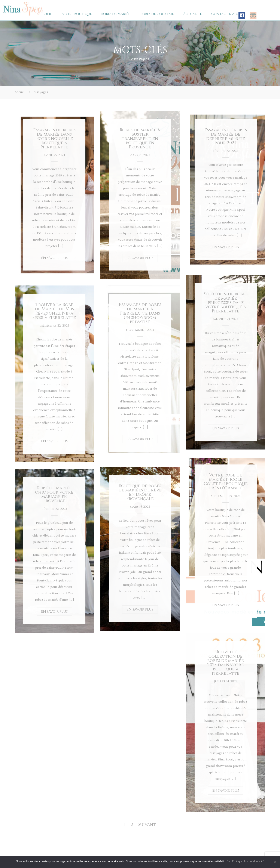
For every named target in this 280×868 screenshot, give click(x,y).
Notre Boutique (77, 14)
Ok (228, 861)
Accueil (45, 14)
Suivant (147, 824)
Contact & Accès (227, 14)
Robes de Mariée (116, 14)
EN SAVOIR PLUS (54, 258)
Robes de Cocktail (157, 14)
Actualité (193, 14)
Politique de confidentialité (248, 861)
